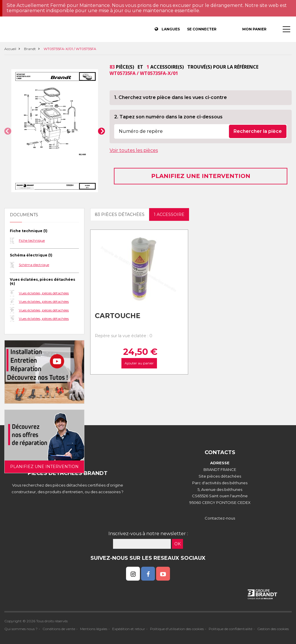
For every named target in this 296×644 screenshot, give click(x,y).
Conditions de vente (59, 629)
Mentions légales (94, 629)
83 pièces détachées (120, 214)
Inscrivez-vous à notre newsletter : (148, 534)
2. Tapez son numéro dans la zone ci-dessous (168, 117)
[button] (8, 131)
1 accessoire (169, 214)
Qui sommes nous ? (21, 629)
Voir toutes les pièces (134, 150)
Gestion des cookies (273, 629)
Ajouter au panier (139, 363)
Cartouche (118, 316)
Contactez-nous (220, 518)
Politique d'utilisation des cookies (177, 629)
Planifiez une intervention (201, 176)
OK (177, 544)
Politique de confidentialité (231, 629)
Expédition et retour (129, 629)
